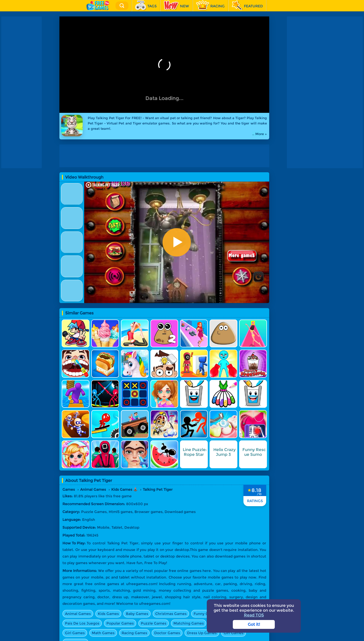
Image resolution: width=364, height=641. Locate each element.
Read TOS (254, 615)
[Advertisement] (166, 156)
